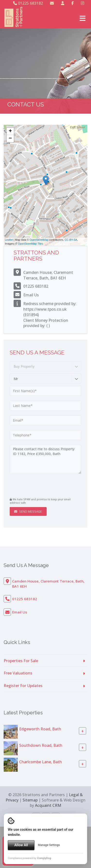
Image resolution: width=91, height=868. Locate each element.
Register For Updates (23, 686)
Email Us (31, 295)
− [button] (10, 139)
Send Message (28, 511)
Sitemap (30, 800)
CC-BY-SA (71, 240)
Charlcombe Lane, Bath (41, 762)
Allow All (21, 845)
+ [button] (10, 131)
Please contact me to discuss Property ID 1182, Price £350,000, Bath (45, 459)
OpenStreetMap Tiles (30, 244)
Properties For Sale (21, 661)
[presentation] (39, 486)
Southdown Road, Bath (41, 745)
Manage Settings (49, 845)
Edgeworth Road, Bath (40, 729)
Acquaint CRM (48, 805)
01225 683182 (28, 3)
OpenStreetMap (39, 240)
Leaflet (9, 240)
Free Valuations (18, 673)
